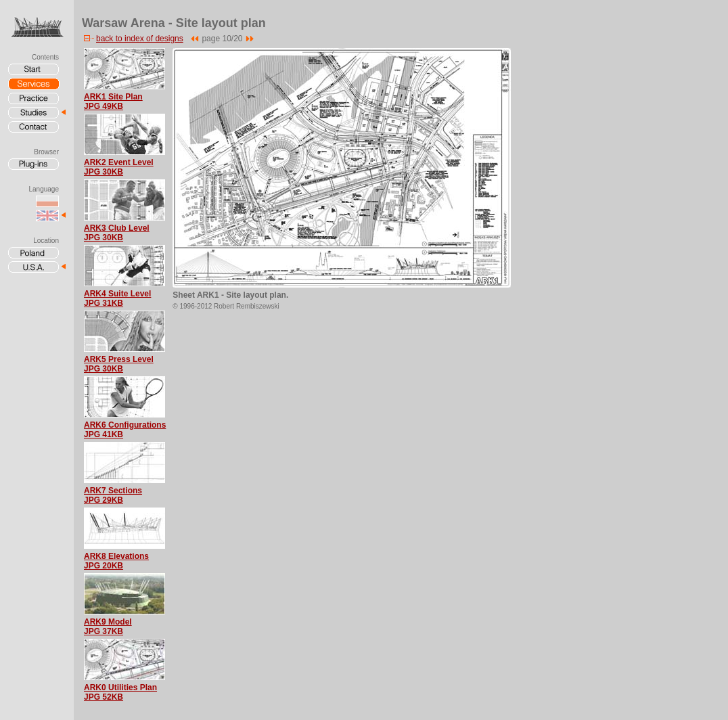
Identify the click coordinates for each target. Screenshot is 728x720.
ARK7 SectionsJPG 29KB (113, 495)
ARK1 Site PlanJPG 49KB (113, 102)
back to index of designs (133, 39)
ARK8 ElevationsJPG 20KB (116, 561)
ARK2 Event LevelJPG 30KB (119, 167)
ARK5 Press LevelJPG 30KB (119, 364)
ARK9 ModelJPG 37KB (108, 627)
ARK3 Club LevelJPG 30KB (117, 233)
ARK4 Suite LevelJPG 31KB (117, 298)
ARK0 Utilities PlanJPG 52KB (120, 692)
